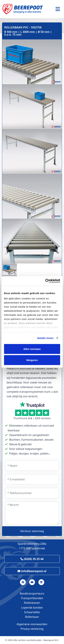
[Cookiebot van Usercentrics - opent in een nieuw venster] (46, 281)
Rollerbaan (32, 617)
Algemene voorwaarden (32, 624)
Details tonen (45, 338)
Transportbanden (32, 598)
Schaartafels (32, 612)
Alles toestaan (32, 349)
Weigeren (32, 360)
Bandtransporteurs (32, 594)
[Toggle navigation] (58, 9)
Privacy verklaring (32, 629)
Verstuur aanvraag (32, 531)
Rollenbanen (32, 603)
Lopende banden (32, 608)
